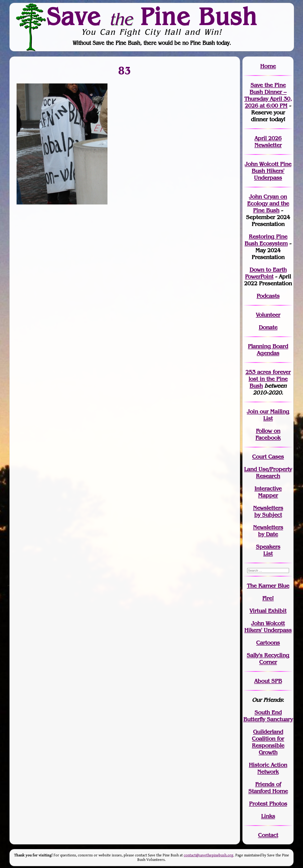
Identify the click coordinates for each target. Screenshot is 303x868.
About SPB (268, 681)
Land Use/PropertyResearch (268, 473)
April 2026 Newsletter (268, 142)
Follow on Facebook (268, 434)
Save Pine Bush (152, 16)
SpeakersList (268, 550)
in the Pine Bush (270, 379)
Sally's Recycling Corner (268, 659)
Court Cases (268, 457)
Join (252, 411)
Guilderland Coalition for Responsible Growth (268, 742)
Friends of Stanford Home (268, 788)
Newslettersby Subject (268, 511)
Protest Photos (268, 804)
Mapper (268, 495)
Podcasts (268, 296)
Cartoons (268, 643)
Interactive (268, 488)
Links (268, 816)
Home (268, 66)
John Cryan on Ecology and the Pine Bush (268, 203)
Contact (268, 835)
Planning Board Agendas (268, 350)
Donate (268, 327)
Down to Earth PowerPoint (266, 273)
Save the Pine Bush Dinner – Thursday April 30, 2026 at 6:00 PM (268, 95)
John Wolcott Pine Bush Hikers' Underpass (268, 171)
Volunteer (268, 315)
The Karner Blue (268, 586)
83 (125, 70)
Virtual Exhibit (268, 611)
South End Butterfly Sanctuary (268, 716)
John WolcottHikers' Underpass (268, 627)
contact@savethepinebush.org (209, 855)
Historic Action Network (268, 768)
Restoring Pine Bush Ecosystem (266, 240)
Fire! (268, 598)
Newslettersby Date (268, 531)
